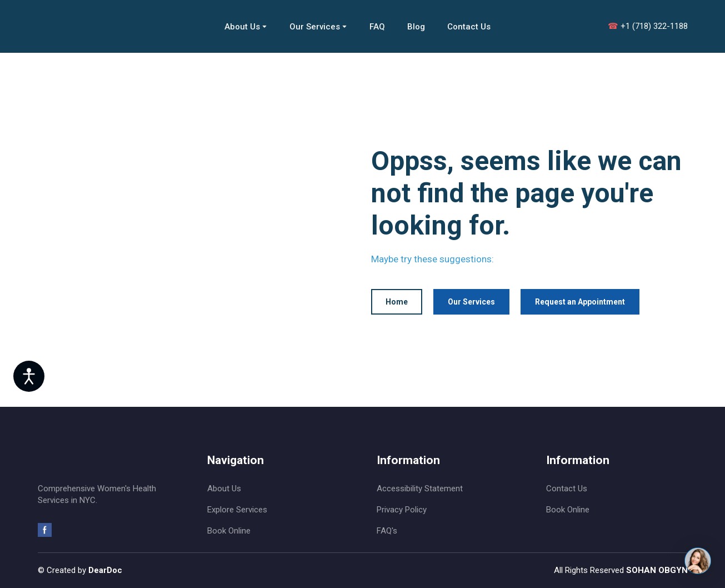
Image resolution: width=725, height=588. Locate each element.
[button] (397, 302)
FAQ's (387, 531)
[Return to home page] (99, 26)
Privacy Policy (402, 510)
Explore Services (237, 510)
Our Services (315, 27)
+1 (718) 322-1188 (648, 26)
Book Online (229, 531)
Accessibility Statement (420, 489)
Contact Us (469, 27)
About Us (242, 27)
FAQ (377, 27)
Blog (416, 27)
